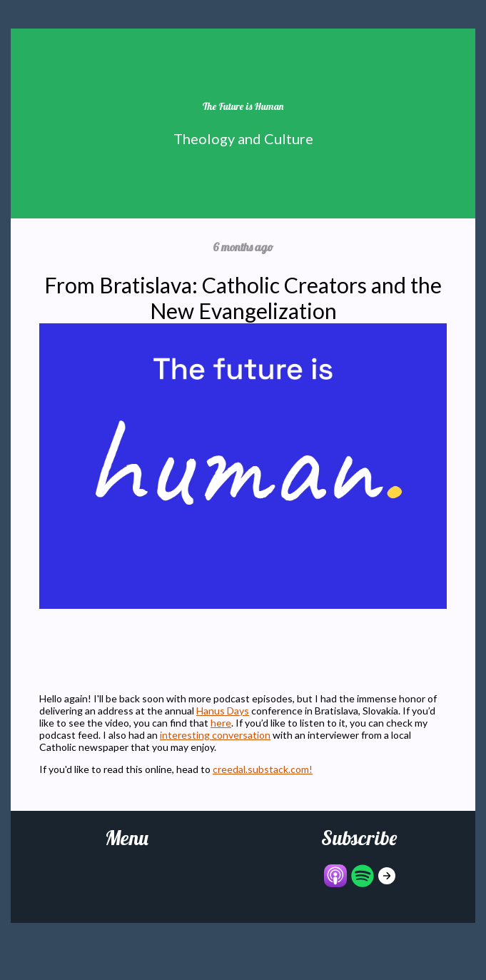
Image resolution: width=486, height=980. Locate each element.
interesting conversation (215, 735)
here (221, 723)
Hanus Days (223, 711)
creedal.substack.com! (263, 769)
